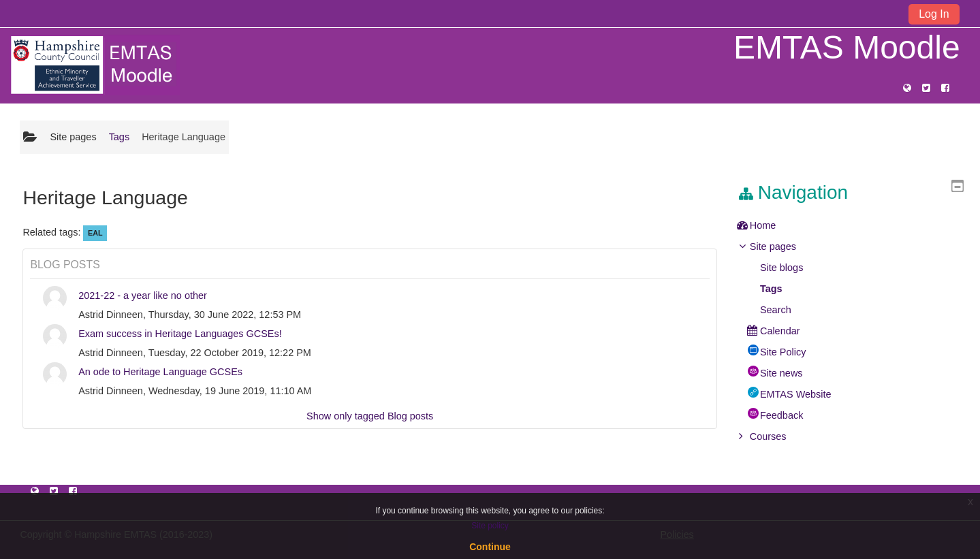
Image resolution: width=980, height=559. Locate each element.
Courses (778, 436)
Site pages (73, 137)
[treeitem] (855, 225)
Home (773, 225)
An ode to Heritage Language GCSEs (160, 372)
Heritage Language (184, 137)
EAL (95, 233)
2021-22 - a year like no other (143, 296)
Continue (490, 547)
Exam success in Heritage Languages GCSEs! (180, 334)
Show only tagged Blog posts (370, 416)
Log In (934, 14)
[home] (95, 65)
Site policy (490, 526)
